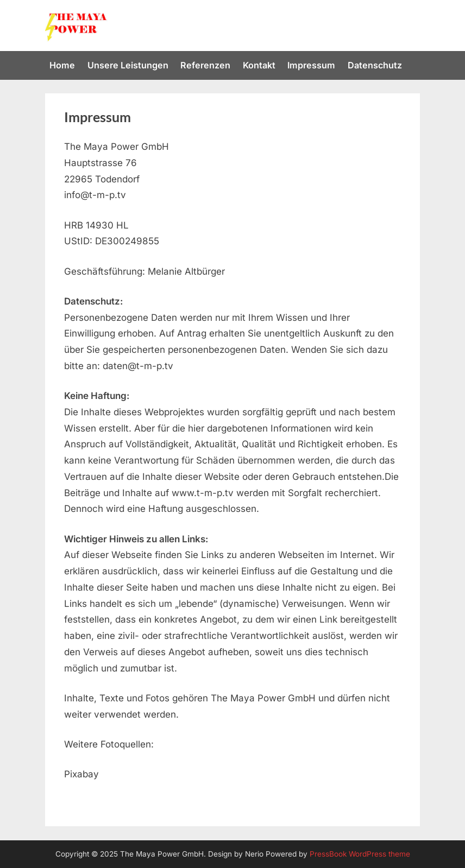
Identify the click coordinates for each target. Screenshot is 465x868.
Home (62, 65)
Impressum (311, 65)
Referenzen (205, 65)
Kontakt (259, 65)
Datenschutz (375, 65)
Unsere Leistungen (128, 65)
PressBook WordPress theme (360, 854)
